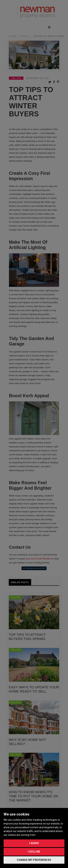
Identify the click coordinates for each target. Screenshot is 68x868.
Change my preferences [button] (34, 860)
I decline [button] (34, 852)
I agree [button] (34, 843)
